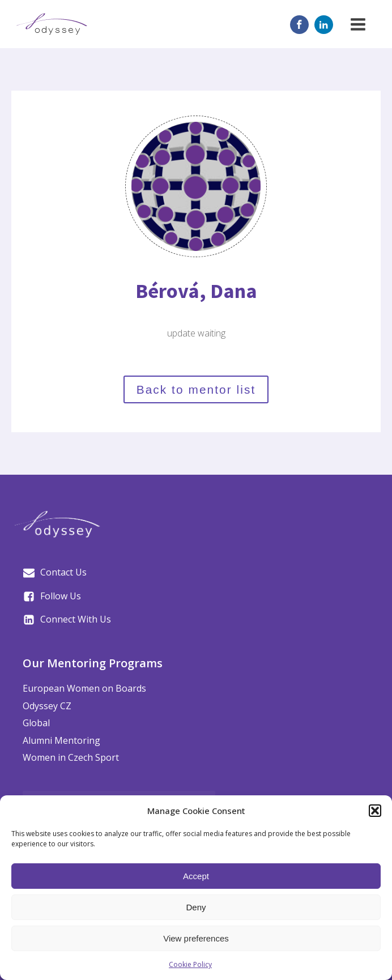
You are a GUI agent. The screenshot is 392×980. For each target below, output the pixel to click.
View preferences (196, 938)
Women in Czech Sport (71, 757)
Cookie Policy (190, 964)
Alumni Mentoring (61, 740)
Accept (196, 876)
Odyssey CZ (47, 706)
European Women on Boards (84, 688)
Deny (196, 907)
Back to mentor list (196, 389)
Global (36, 723)
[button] (375, 811)
